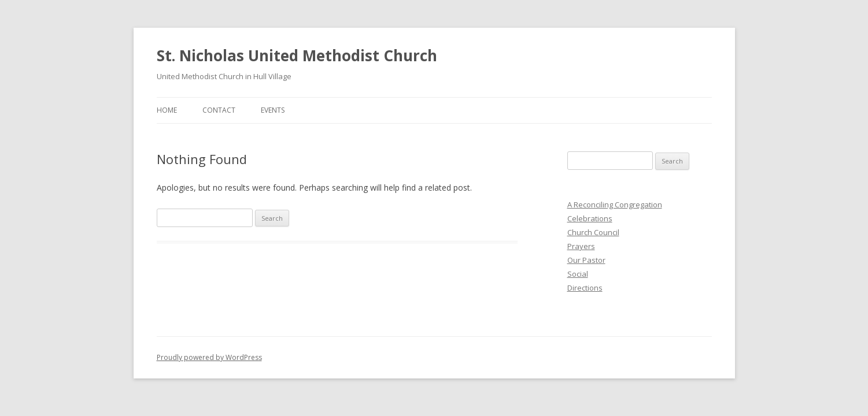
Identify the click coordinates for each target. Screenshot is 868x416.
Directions (585, 288)
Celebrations (590, 218)
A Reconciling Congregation (615, 205)
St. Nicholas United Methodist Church (297, 55)
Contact (219, 110)
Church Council (593, 232)
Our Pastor (586, 260)
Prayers (581, 246)
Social (578, 274)
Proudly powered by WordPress (209, 357)
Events (273, 110)
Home (167, 110)
